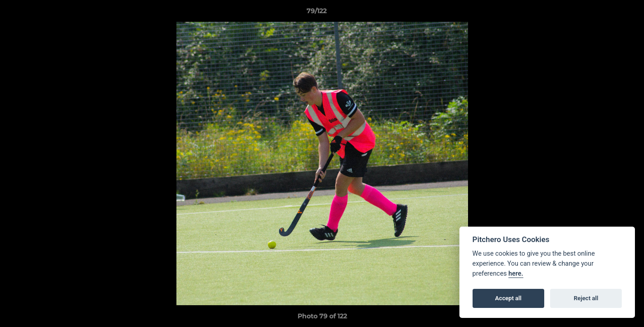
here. (516, 274)
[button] (606, 13)
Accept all (508, 298)
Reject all (586, 298)
